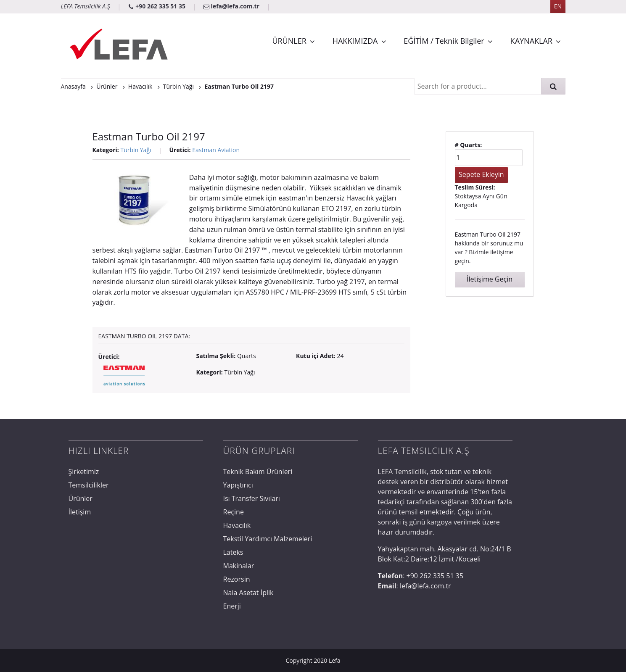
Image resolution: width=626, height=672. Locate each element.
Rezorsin (237, 579)
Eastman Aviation (216, 150)
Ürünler (81, 498)
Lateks (233, 552)
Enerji (232, 606)
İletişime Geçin (490, 279)
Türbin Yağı (136, 150)
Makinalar (239, 566)
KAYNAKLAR (531, 41)
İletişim (80, 512)
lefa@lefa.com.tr (232, 6)
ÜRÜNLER (289, 41)
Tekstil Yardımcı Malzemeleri (268, 539)
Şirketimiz (84, 472)
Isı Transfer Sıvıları (252, 498)
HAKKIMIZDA (355, 41)
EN (558, 6)
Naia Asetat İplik (248, 593)
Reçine (234, 512)
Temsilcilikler (89, 485)
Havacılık (237, 525)
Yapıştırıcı (238, 485)
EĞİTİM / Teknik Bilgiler (444, 41)
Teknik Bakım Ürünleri (258, 472)
